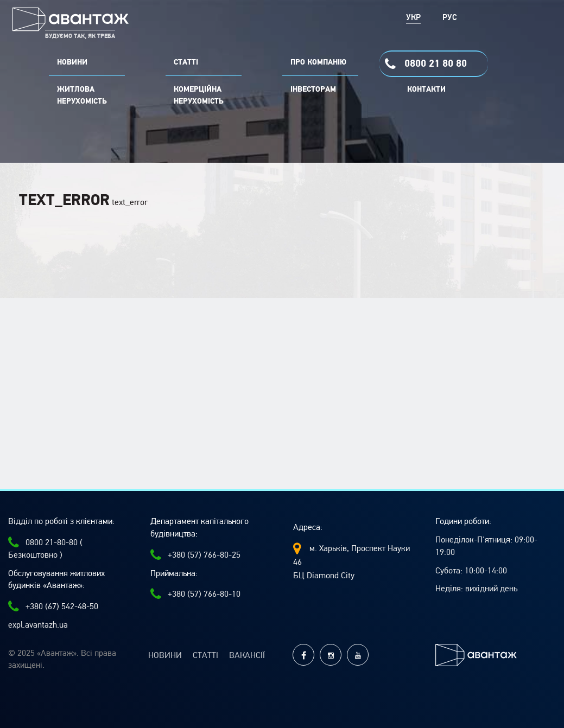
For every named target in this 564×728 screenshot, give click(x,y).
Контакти (426, 90)
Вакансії (247, 655)
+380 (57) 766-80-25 (195, 555)
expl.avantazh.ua (38, 625)
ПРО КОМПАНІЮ (318, 62)
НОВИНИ (72, 62)
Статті (205, 655)
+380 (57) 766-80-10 (195, 594)
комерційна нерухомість (199, 95)
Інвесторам (313, 90)
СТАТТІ (186, 62)
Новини (165, 655)
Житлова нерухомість (82, 95)
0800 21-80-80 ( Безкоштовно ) (45, 548)
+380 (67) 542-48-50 (53, 606)
